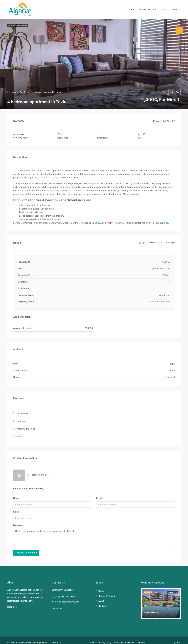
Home (132, 10)
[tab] (179, 30)
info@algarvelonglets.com (67, 597)
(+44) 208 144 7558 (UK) (66, 592)
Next (176, 598)
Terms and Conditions (124, 638)
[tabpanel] (161, 598)
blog (166, 223)
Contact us (57, 604)
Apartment (25, 92)
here (97, 223)
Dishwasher (23, 413)
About (163, 10)
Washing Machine (26, 426)
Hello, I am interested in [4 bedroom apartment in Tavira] (94, 533)
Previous (145, 598)
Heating (21, 419)
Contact (174, 10)
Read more (12, 602)
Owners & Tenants (147, 10)
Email (16, 507)
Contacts (141, 638)
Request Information (26, 548)
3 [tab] (167, 616)
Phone (100, 493)
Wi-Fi (19, 432)
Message (18, 520)
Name (16, 493)
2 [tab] (162, 616)
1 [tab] (158, 616)
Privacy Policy (105, 638)
